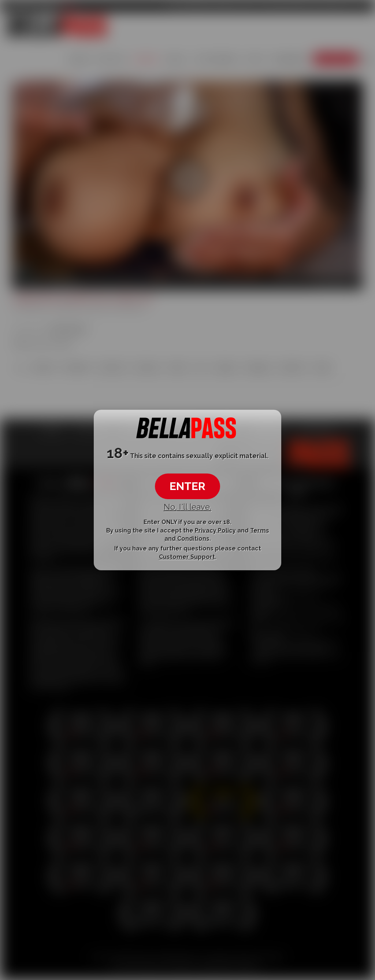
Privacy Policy (215, 530)
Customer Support (187, 557)
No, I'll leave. (187, 507)
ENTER (187, 486)
